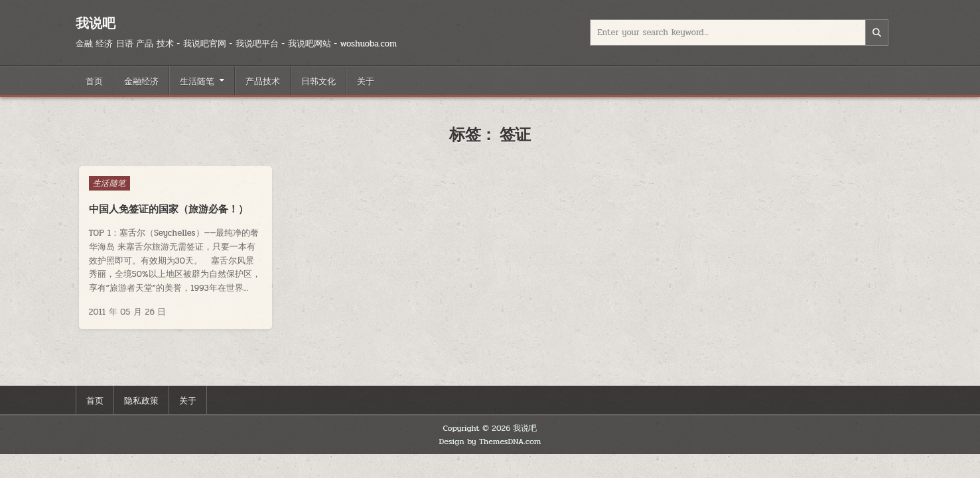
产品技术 (263, 80)
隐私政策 (141, 400)
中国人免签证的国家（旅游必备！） (169, 209)
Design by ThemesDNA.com (490, 441)
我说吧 (96, 23)
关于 (366, 80)
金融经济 (141, 80)
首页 (94, 80)
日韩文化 (318, 80)
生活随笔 (197, 80)
